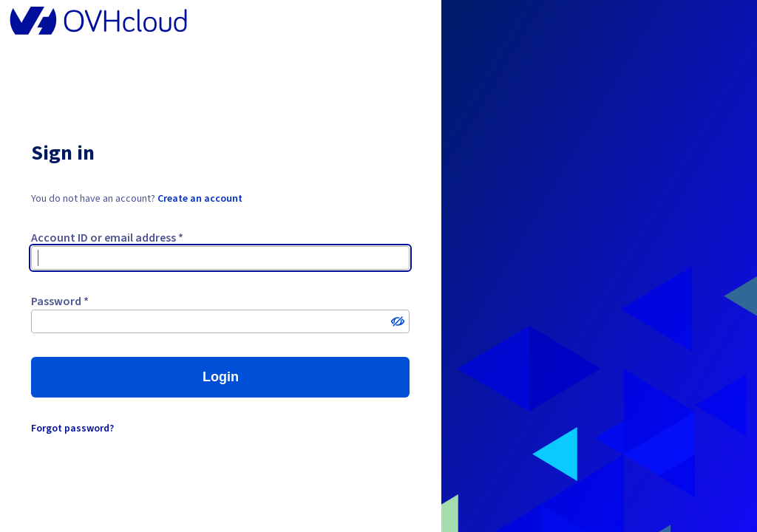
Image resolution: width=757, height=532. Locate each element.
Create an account (200, 199)
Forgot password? (72, 429)
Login (221, 377)
